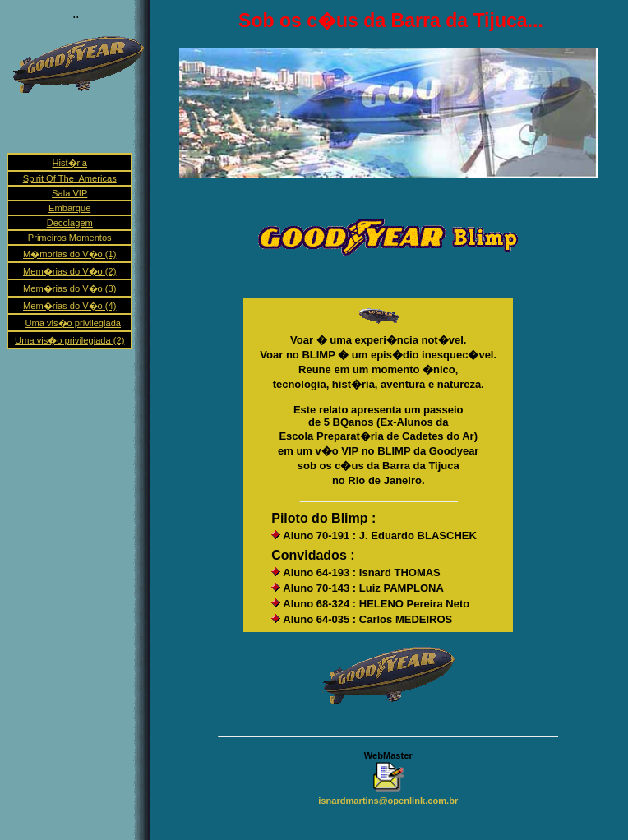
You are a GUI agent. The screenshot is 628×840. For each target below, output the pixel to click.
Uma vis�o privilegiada (73, 323)
